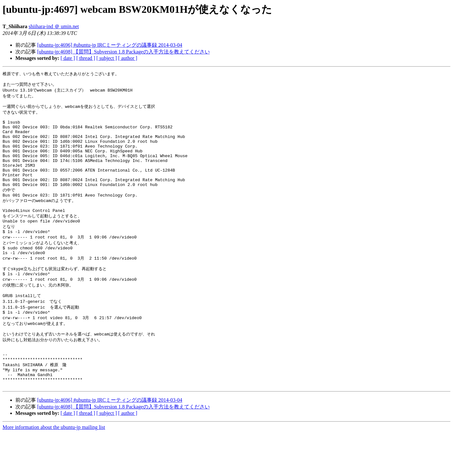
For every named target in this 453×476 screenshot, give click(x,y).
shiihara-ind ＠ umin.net (54, 26)
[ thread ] (86, 58)
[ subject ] (107, 58)
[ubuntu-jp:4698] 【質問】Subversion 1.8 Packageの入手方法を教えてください (124, 52)
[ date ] (68, 58)
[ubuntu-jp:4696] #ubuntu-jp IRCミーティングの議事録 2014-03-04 (110, 45)
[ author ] (128, 58)
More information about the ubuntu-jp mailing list (54, 470)
